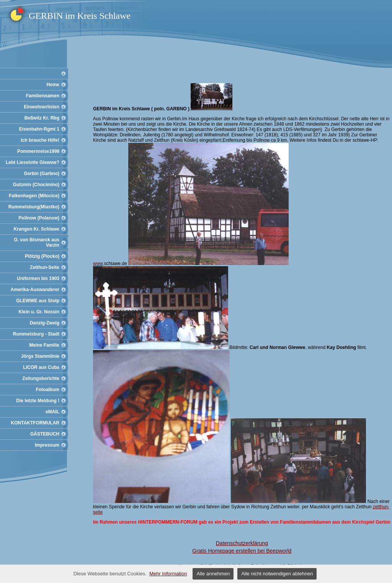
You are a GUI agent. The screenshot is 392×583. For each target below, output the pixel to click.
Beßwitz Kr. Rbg (42, 118)
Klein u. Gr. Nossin (39, 312)
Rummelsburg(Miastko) (34, 207)
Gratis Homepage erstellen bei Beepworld (242, 551)
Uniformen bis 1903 (38, 278)
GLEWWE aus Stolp (38, 301)
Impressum (47, 445)
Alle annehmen (213, 574)
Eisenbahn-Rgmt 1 (39, 129)
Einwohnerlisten (42, 107)
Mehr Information (168, 574)
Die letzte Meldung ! (38, 401)
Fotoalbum (48, 390)
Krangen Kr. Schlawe (37, 229)
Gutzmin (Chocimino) (36, 185)
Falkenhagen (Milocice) (34, 196)
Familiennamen (43, 96)
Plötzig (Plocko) (42, 256)
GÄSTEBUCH (45, 434)
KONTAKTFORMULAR (35, 423)
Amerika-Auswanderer (35, 290)
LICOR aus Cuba (41, 367)
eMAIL (52, 412)
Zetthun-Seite (45, 267)
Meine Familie (44, 345)
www (98, 264)
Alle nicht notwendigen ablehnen (277, 574)
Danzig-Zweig (45, 323)
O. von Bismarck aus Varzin (37, 242)
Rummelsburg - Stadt (36, 334)
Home (53, 85)
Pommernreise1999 (38, 151)
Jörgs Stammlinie (40, 356)
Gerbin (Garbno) (42, 174)
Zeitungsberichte (41, 378)
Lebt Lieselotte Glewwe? (33, 162)
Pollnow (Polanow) (39, 218)
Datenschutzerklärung (242, 543)
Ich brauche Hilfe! (40, 140)
